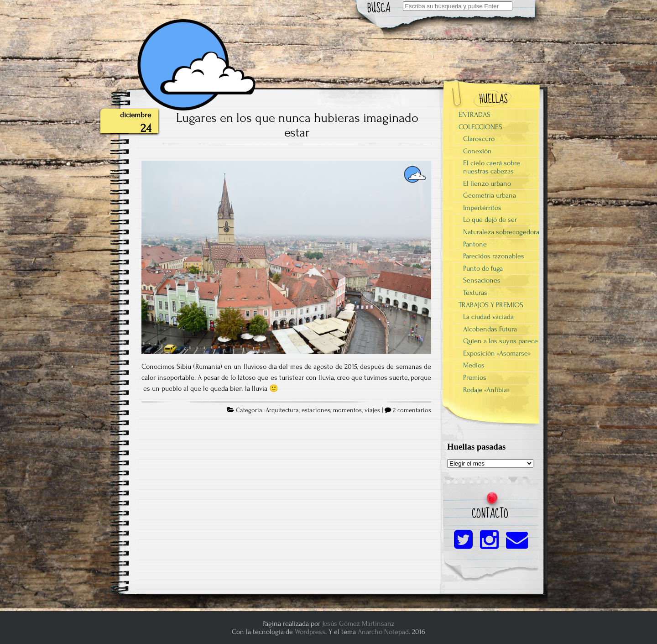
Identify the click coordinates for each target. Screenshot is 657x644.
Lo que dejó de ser (490, 220)
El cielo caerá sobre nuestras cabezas (492, 167)
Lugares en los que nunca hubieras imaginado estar (297, 125)
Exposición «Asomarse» (497, 353)
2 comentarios (412, 410)
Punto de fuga (483, 268)
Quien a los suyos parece (501, 341)
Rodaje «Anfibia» (486, 390)
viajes (372, 410)
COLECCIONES (480, 127)
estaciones (316, 410)
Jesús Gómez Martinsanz (358, 623)
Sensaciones (482, 280)
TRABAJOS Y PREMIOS (491, 305)
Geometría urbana (490, 195)
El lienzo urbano (487, 183)
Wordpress (310, 632)
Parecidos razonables (494, 256)
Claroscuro (479, 139)
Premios (475, 377)
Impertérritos (482, 208)
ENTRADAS (474, 115)
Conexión (477, 151)
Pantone (475, 244)
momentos (347, 410)
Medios (474, 365)
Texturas (475, 293)
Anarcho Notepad (383, 632)
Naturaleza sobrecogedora (501, 232)
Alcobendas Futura (490, 329)
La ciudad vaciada (488, 317)
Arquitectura (282, 410)
